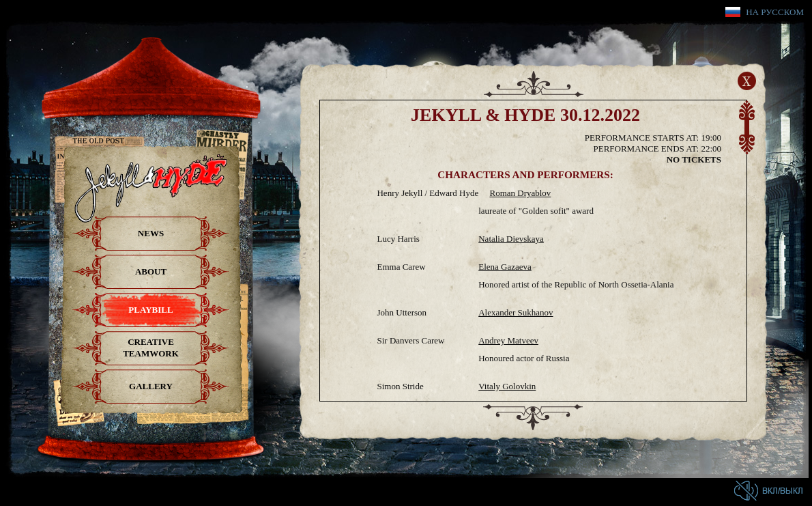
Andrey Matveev (508, 340)
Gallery (151, 386)
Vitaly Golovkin (507, 386)
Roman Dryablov (520, 193)
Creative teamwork (151, 348)
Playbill (150, 310)
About (151, 271)
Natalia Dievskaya (511, 239)
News (151, 233)
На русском (775, 12)
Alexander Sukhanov (516, 312)
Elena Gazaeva (505, 267)
